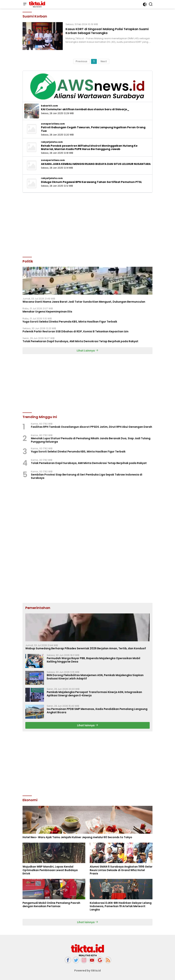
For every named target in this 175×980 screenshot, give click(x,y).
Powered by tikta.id (88, 971)
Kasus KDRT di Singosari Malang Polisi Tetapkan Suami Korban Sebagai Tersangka (107, 31)
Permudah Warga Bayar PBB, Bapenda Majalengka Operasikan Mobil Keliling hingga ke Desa (93, 660)
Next (104, 61)
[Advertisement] (87, 224)
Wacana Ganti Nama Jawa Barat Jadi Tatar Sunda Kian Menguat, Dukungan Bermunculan (84, 302)
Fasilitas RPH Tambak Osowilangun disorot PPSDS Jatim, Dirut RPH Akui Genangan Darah (92, 427)
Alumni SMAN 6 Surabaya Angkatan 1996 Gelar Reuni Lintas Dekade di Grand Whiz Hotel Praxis (121, 870)
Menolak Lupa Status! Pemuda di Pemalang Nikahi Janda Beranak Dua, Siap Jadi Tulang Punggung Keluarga (91, 440)
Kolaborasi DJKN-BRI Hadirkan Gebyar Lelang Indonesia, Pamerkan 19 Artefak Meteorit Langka (121, 906)
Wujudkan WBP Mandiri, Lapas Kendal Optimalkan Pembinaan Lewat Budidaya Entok (50, 870)
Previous (81, 61)
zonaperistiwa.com (53, 124)
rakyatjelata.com (52, 142)
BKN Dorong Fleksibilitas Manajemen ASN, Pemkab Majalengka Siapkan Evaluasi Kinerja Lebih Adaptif (95, 677)
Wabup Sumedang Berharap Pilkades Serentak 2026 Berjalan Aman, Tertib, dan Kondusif (86, 648)
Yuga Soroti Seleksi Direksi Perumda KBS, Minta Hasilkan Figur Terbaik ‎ (70, 322)
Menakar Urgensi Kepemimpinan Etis (47, 312)
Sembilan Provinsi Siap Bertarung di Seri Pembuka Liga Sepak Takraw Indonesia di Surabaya (87, 476)
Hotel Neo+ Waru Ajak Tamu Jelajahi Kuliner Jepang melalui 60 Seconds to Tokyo (77, 837)
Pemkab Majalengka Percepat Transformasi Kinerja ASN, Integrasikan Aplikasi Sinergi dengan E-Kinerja (94, 694)
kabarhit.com (49, 106)
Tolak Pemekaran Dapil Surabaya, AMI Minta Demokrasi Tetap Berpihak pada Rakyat (80, 341)
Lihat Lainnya (87, 351)
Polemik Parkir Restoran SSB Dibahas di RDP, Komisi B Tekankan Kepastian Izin (75, 331)
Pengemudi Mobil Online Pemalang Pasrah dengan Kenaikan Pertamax (51, 905)
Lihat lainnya (88, 725)
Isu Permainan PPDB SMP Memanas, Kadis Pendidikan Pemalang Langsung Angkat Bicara (97, 711)
